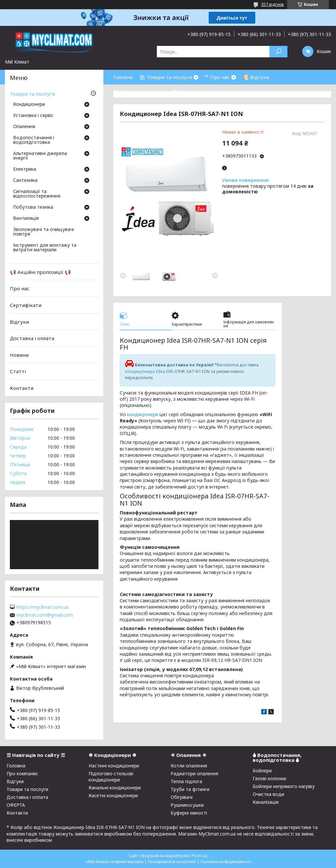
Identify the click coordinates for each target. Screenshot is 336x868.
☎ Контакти (187, 92)
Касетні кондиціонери (113, 795)
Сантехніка (25, 181)
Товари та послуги (32, 94)
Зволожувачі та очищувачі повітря (43, 232)
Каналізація (266, 802)
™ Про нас (217, 77)
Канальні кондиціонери (115, 788)
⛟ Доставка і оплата (139, 92)
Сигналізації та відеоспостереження (37, 194)
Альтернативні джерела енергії (40, 156)
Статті (18, 371)
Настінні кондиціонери (114, 766)
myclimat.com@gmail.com (45, 615)
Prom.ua (199, 856)
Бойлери (262, 771)
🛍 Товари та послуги (166, 77)
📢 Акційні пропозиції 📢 (40, 272)
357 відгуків (273, 4)
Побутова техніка (33, 207)
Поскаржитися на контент (172, 862)
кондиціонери (143, 414)
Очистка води (268, 794)
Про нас (20, 288)
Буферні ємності (189, 813)
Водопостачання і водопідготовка (34, 140)
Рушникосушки (187, 805)
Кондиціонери (29, 105)
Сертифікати (26, 305)
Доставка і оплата (32, 338)
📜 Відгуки (256, 77)
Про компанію (22, 773)
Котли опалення (189, 766)
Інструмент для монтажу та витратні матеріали (45, 248)
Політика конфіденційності (226, 862)
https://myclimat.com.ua (42, 607)
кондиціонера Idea (145, 371)
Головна (123, 77)
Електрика (25, 169)
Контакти (22, 388)
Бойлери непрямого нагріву (284, 786)
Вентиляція (26, 219)
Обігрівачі (182, 797)
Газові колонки (269, 778)
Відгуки (19, 321)
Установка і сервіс (33, 116)
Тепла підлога (186, 781)
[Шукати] (278, 52)
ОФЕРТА (16, 805)
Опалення (24, 127)
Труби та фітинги (190, 789)
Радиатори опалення (194, 773)
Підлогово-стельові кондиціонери (111, 777)
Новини (19, 355)
